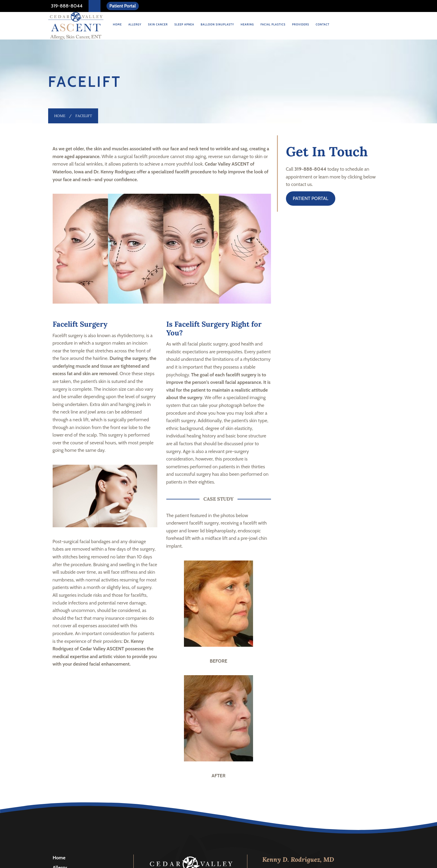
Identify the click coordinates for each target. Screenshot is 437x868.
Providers (301, 24)
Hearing (247, 24)
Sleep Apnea (184, 24)
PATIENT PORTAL (311, 198)
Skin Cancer (158, 24)
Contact (323, 24)
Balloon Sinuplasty (217, 24)
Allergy (135, 24)
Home (118, 24)
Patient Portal (123, 6)
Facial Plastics (273, 24)
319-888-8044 (66, 6)
